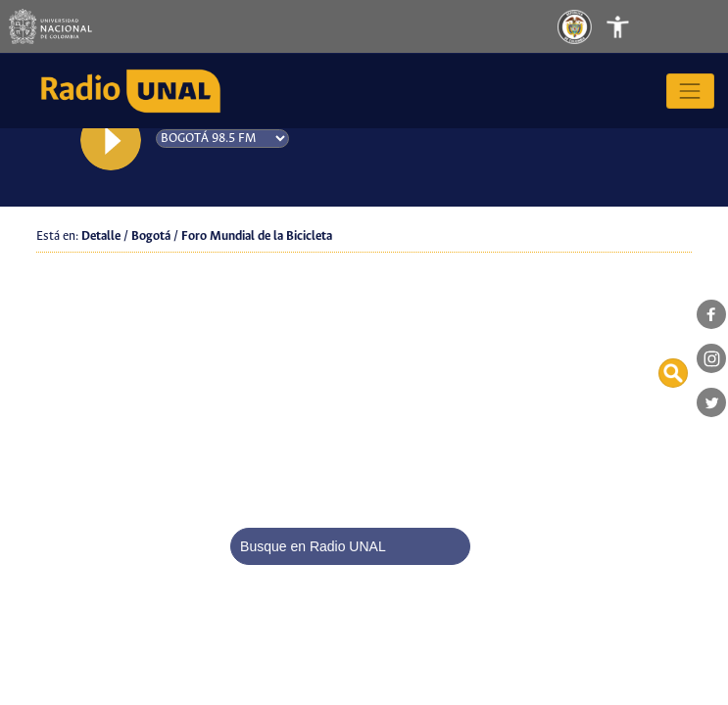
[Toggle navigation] (638, 26)
